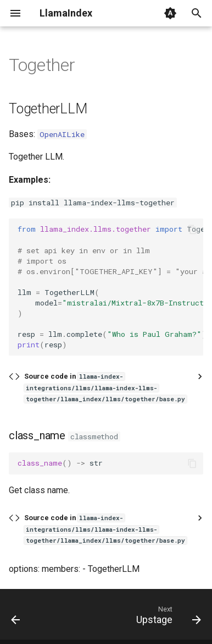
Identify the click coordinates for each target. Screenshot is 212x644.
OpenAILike (62, 134)
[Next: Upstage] (167, 618)
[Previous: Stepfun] (16, 618)
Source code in (105, 388)
